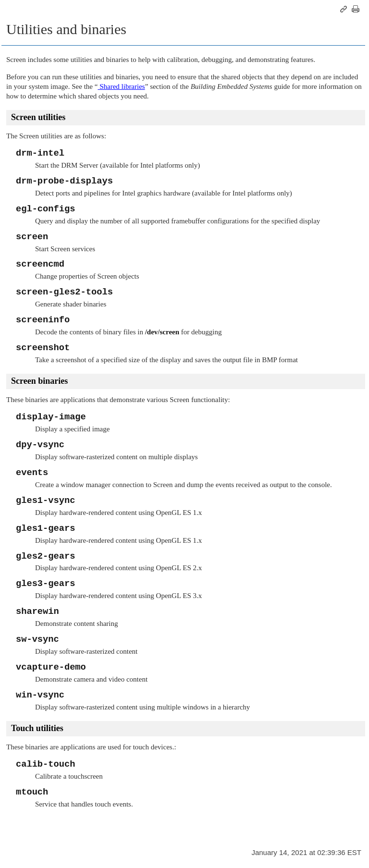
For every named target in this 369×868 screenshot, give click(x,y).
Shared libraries (121, 86)
